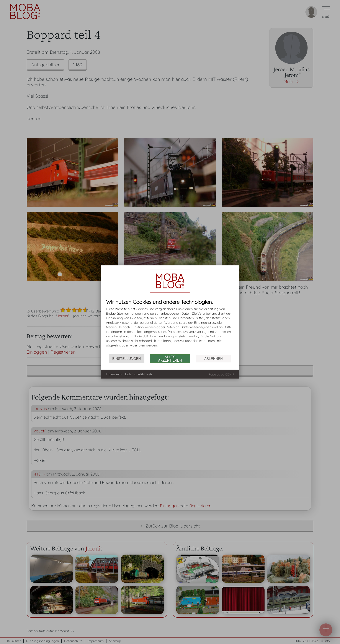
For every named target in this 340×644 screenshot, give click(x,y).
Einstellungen (127, 358)
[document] (170, 327)
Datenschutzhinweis (139, 374)
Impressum (114, 374)
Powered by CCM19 (221, 374)
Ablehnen (213, 358)
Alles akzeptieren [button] (170, 358)
